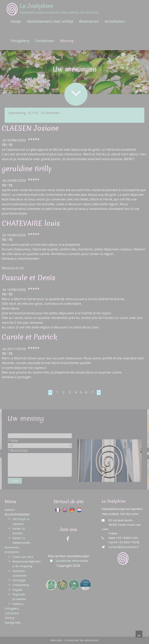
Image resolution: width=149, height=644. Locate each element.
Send (18, 481)
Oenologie (19, 580)
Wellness (18, 604)
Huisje (16, 21)
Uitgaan (17, 590)
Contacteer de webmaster (82, 640)
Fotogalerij (20, 41)
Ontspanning (21, 585)
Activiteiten (115, 21)
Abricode (56, 640)
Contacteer (45, 41)
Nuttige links (13, 623)
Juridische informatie (68, 561)
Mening (67, 41)
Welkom (10, 510)
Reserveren (89, 21)
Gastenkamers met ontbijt (50, 21)
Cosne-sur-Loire (23, 557)
